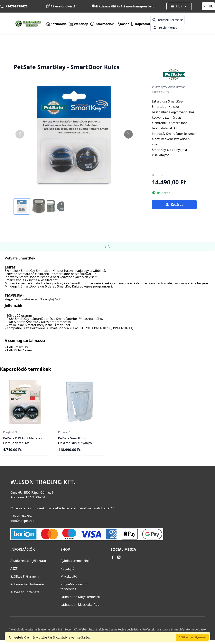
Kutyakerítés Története (27, 584)
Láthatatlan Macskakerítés (80, 605)
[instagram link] (119, 557)
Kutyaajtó (67, 569)
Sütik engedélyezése (192, 637)
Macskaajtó (69, 576)
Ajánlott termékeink (75, 561)
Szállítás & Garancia (25, 576)
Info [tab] (107, 246)
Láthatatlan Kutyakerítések (80, 597)
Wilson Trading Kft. (43, 482)
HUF (179, 6)
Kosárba (174, 205)
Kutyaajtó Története (25, 592)
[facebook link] (113, 557)
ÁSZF (14, 569)
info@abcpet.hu (22, 521)
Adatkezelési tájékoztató (28, 561)
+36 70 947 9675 (22, 516)
